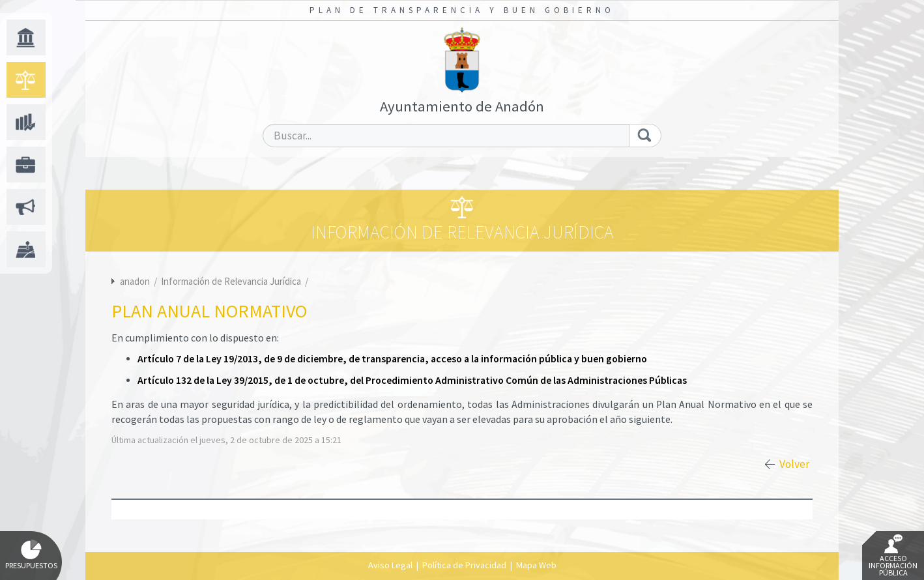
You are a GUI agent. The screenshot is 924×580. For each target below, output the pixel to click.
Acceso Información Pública (893, 556)
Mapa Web (536, 565)
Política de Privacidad (464, 565)
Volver (794, 464)
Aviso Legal (390, 565)
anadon (135, 281)
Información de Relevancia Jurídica (232, 281)
